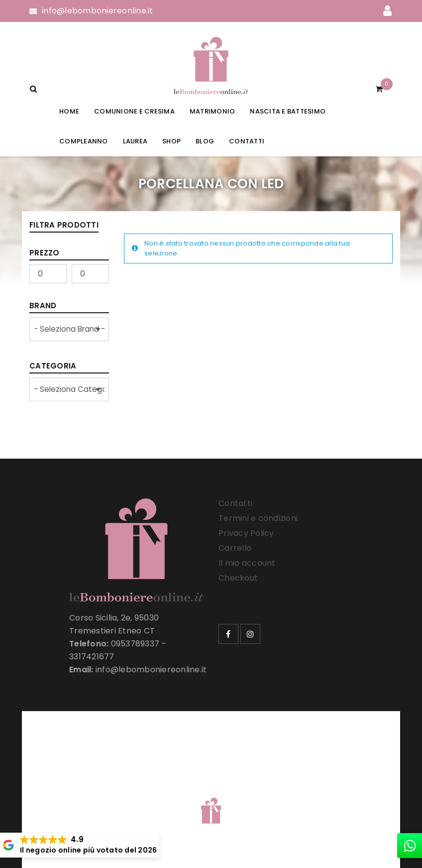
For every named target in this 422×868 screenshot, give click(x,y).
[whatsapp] (410, 846)
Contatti (235, 503)
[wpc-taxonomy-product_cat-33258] (69, 389)
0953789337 (135, 644)
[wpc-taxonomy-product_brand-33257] (69, 329)
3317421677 (92, 657)
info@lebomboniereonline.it (98, 11)
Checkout (238, 578)
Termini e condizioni (258, 518)
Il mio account (247, 563)
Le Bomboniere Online (191, 791)
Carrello (235, 548)
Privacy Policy (246, 533)
